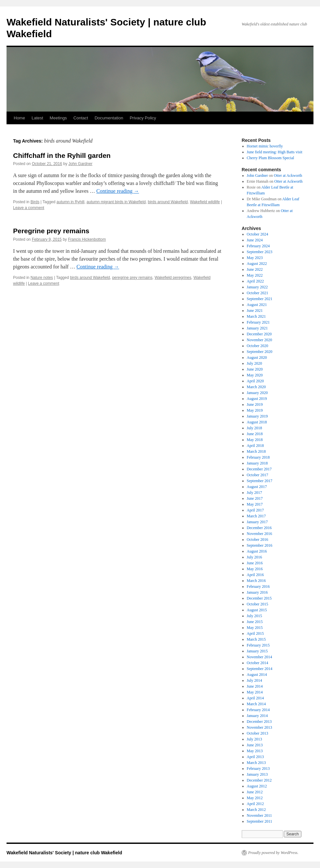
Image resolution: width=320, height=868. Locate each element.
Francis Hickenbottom (87, 239)
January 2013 (257, 774)
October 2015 (258, 604)
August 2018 (257, 422)
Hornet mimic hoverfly (265, 146)
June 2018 (255, 434)
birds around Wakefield (168, 202)
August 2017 (257, 487)
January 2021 (257, 328)
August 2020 (257, 358)
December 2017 (259, 469)
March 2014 (256, 704)
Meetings (58, 118)
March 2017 (256, 516)
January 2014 (257, 716)
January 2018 (257, 463)
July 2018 (255, 428)
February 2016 (258, 586)
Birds (35, 202)
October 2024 (258, 234)
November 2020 (260, 340)
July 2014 (255, 680)
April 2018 (255, 446)
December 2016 (259, 528)
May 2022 (255, 275)
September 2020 (260, 352)
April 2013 (255, 757)
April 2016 (255, 575)
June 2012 (255, 792)
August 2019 (257, 399)
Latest (37, 118)
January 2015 (257, 651)
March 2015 (256, 639)
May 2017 (255, 504)
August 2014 (257, 675)
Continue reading (118, 191)
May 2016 (255, 569)
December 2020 (259, 334)
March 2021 (256, 316)
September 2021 (260, 299)
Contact (81, 118)
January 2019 (257, 416)
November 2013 (260, 727)
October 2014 (258, 663)
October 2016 (258, 540)
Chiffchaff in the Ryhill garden (62, 155)
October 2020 (258, 346)
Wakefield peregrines (173, 278)
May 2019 (255, 410)
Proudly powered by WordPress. (273, 853)
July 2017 (255, 493)
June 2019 (255, 404)
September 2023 (260, 252)
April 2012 (255, 804)
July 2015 (255, 616)
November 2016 (260, 534)
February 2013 (258, 769)
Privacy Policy (143, 118)
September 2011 (260, 821)
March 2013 (256, 763)
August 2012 (257, 786)
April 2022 (255, 281)
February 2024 (258, 246)
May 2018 (255, 440)
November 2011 (259, 815)
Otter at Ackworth (288, 175)
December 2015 (259, 598)
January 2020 (257, 393)
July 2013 (255, 739)
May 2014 (255, 692)
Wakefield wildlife (205, 202)
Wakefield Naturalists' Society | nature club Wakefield (64, 853)
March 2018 (256, 451)
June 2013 (255, 745)
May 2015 (255, 628)
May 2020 (255, 375)
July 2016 (255, 557)
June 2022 (255, 269)
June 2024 (255, 240)
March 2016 (256, 581)
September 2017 (260, 481)
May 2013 (255, 751)
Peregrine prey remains (51, 231)
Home (19, 118)
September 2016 (260, 545)
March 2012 (256, 810)
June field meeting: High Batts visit (275, 152)
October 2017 (258, 475)
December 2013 (259, 722)
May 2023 (255, 258)
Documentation (109, 118)
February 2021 (258, 322)
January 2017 (257, 522)
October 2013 (258, 733)
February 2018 (258, 457)
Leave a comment (29, 208)
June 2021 (255, 311)
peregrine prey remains (132, 278)
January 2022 (257, 287)
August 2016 (257, 551)
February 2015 (258, 645)
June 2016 (255, 563)
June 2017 (255, 498)
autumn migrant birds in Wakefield (116, 202)
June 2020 (255, 369)
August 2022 (257, 264)
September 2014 (260, 669)
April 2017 (255, 510)
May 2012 (255, 798)
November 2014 (260, 657)
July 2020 (255, 363)
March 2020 (256, 387)
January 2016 (257, 592)
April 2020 (255, 381)
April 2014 (255, 698)
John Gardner (80, 164)
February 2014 (258, 710)
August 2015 (257, 610)
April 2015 (255, 633)
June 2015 (255, 622)
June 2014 (255, 686)
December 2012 (259, 780)
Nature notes (42, 278)
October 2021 (258, 293)
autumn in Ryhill (70, 202)
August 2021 (257, 305)
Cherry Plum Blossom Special (271, 158)
